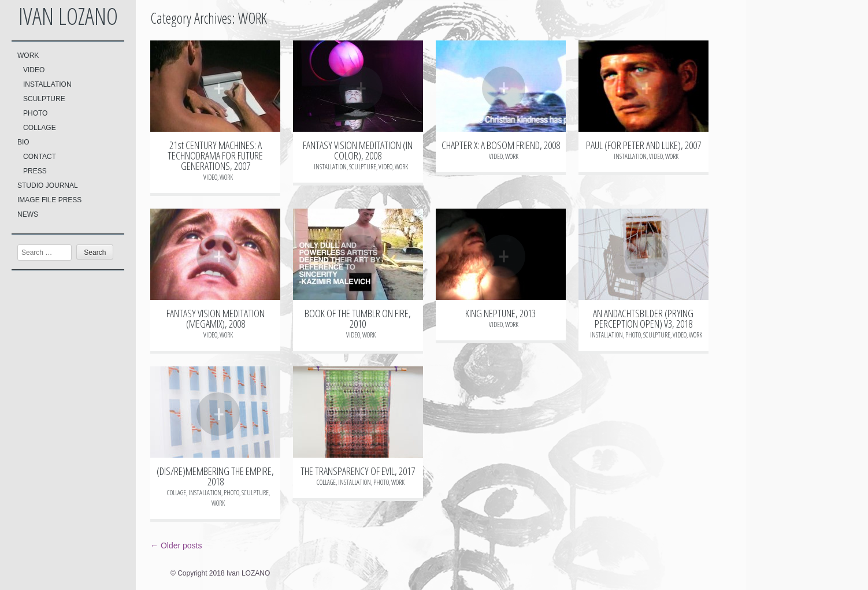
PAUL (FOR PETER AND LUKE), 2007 (643, 145)
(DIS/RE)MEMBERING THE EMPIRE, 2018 (215, 476)
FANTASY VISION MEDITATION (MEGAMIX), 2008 (216, 318)
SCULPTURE (44, 99)
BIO (23, 142)
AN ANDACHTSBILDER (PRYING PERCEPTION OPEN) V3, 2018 (643, 318)
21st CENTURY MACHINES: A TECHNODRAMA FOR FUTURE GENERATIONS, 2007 (215, 155)
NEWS (28, 214)
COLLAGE (40, 128)
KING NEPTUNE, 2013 (500, 313)
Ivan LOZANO (68, 16)
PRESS (35, 171)
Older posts (176, 546)
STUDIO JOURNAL (48, 185)
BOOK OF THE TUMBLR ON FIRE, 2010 (358, 318)
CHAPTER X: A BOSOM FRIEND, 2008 (501, 145)
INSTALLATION (47, 84)
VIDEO (34, 70)
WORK (28, 55)
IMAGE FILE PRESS (49, 200)
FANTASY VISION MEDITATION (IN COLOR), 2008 (358, 150)
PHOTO (35, 113)
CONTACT (40, 157)
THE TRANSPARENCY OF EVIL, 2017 (358, 471)
